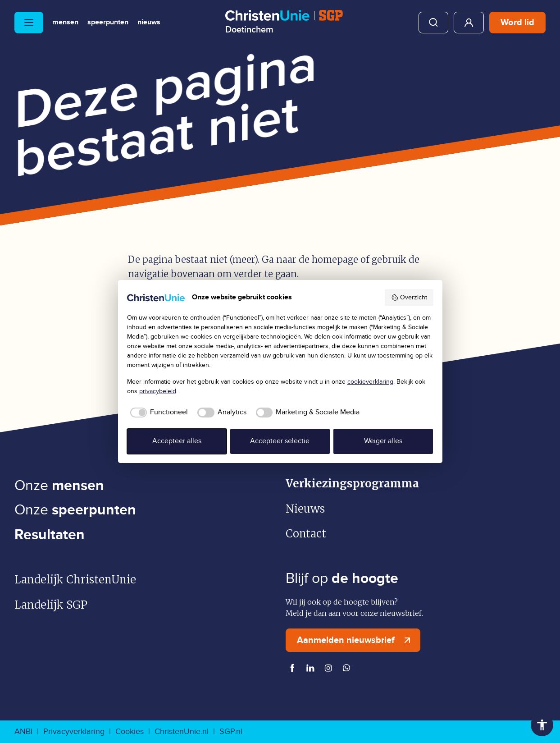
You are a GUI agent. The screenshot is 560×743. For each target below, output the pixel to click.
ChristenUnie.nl (182, 732)
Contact (306, 534)
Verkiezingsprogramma (352, 484)
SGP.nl (231, 732)
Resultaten (50, 535)
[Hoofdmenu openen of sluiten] (29, 23)
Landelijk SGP (51, 605)
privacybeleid (158, 391)
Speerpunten (108, 23)
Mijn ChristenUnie (469, 23)
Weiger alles (383, 441)
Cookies (130, 732)
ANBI (23, 732)
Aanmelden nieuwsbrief (356, 640)
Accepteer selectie (280, 441)
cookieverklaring (370, 382)
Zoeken (433, 23)
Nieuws (149, 23)
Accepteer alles (177, 441)
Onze (59, 486)
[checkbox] (158, 413)
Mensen (65, 23)
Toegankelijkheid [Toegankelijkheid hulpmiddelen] (542, 725)
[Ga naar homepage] (284, 22)
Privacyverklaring (74, 732)
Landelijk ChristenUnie (75, 580)
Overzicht (409, 298)
